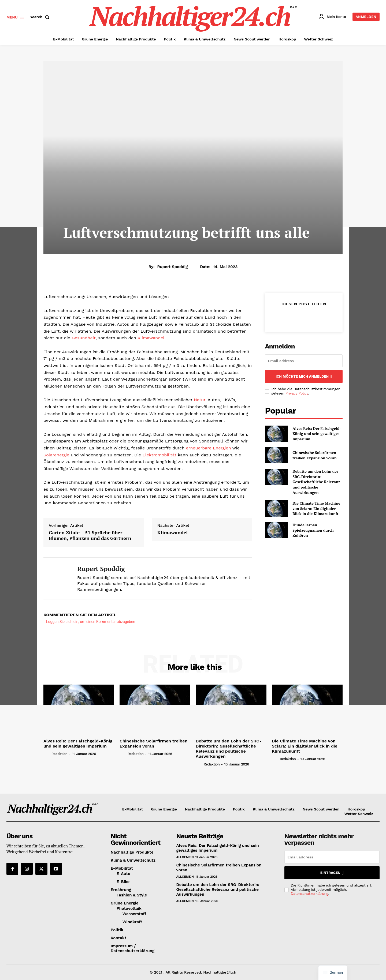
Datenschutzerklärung (310, 894)
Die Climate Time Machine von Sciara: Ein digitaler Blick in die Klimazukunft (316, 508)
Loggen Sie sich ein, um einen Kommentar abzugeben (91, 622)
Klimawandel (151, 338)
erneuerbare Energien (209, 448)
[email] (304, 361)
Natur (199, 400)
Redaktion (60, 754)
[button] (41, 17)
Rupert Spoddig (172, 267)
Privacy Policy (297, 393)
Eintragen (332, 873)
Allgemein (185, 857)
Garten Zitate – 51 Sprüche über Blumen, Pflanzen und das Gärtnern (90, 536)
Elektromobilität (159, 455)
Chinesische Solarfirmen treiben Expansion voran (315, 455)
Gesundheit (83, 338)
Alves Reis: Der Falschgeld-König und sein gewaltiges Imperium (317, 434)
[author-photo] (47, 754)
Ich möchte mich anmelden (304, 376)
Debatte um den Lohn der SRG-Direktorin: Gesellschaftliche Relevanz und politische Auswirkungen (316, 482)
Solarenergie (56, 455)
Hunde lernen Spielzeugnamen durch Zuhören (313, 530)
